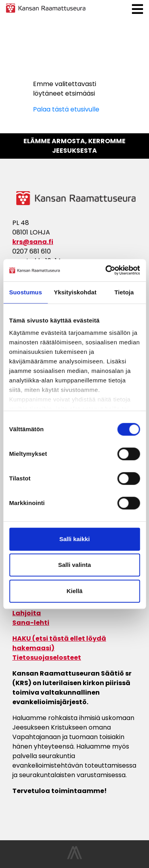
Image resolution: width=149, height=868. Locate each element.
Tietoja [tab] (124, 292)
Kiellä (74, 591)
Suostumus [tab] (26, 292)
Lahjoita (27, 613)
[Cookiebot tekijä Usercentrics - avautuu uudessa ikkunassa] (106, 270)
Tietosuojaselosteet (47, 658)
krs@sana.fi (33, 242)
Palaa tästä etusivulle (66, 109)
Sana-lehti (31, 623)
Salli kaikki (74, 539)
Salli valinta (74, 565)
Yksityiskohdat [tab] (75, 292)
